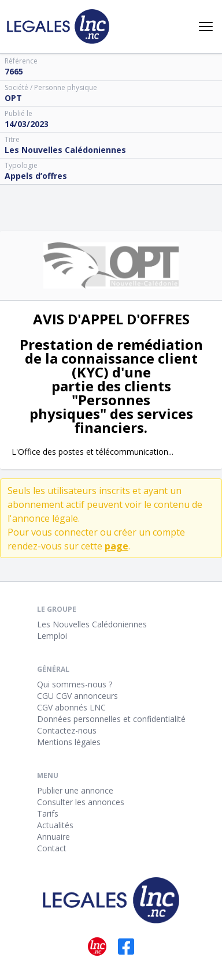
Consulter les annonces (81, 802)
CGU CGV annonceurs (77, 696)
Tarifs (48, 813)
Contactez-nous (67, 730)
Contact (52, 848)
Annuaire (53, 837)
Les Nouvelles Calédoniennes (92, 624)
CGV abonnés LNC (71, 707)
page (116, 546)
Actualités (55, 825)
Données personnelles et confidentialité (111, 719)
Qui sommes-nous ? (75, 684)
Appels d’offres (36, 176)
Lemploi (52, 636)
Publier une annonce (75, 790)
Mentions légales (69, 742)
